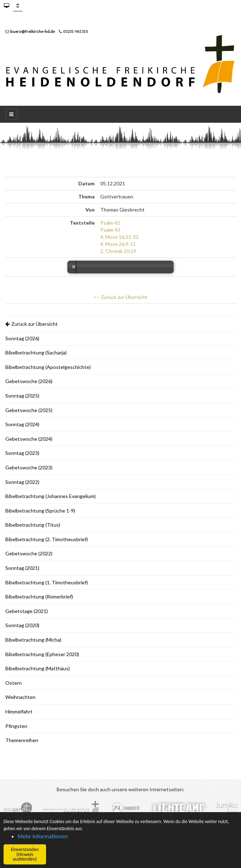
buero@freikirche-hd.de (33, 31)
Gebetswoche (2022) (29, 553)
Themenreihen (22, 740)
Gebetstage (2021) (27, 611)
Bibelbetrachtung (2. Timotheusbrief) (47, 539)
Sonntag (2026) (22, 338)
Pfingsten (16, 726)
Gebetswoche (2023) (29, 467)
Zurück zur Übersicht (32, 324)
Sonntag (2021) (22, 568)
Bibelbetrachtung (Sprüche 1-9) (40, 511)
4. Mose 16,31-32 (119, 237)
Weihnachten (20, 697)
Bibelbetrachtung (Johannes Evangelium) (51, 496)
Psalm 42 (110, 223)
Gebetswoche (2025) (29, 410)
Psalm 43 (110, 230)
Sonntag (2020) (22, 625)
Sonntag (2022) (22, 482)
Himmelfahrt (19, 711)
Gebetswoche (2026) (29, 381)
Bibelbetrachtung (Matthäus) (38, 668)
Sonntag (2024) (22, 424)
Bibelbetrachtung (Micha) (33, 640)
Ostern (13, 683)
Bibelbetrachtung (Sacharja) (36, 352)
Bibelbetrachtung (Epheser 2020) (42, 654)
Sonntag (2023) (22, 453)
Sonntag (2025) (22, 396)
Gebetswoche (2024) (29, 439)
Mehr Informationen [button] (43, 836)
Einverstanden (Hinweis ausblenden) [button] (25, 854)
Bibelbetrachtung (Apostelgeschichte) (48, 367)
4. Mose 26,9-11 (118, 244)
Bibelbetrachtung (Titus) (33, 525)
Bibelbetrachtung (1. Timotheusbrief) (47, 582)
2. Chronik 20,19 (118, 251)
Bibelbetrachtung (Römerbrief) (39, 597)
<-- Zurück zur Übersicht (120, 297)
